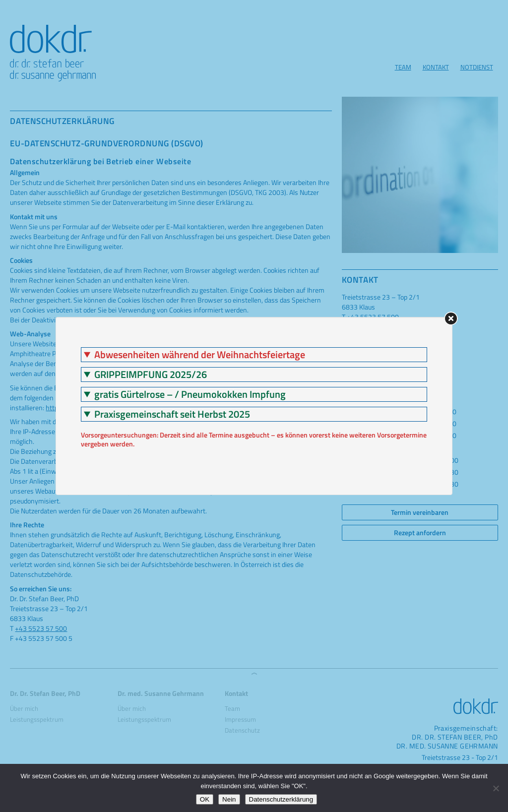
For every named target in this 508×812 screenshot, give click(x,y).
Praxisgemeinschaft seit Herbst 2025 (172, 414)
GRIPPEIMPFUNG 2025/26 (151, 375)
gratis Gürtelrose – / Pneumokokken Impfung (190, 394)
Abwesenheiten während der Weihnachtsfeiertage (200, 355)
